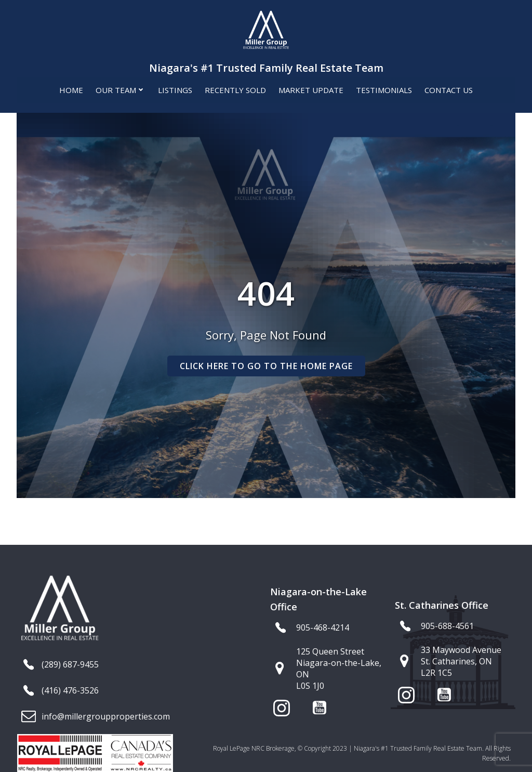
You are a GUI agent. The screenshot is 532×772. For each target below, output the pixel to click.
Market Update (311, 89)
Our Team (121, 89)
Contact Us (449, 89)
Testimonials (384, 89)
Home (71, 89)
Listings (175, 89)
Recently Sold (235, 89)
